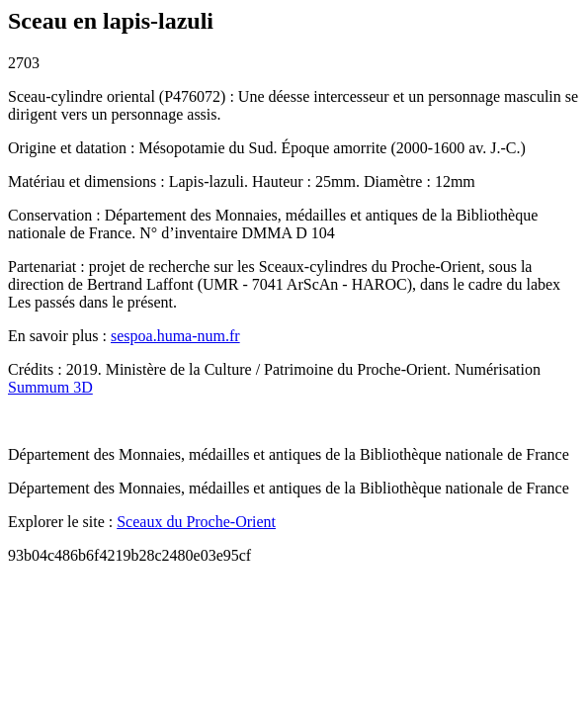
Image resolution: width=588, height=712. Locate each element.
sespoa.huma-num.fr (175, 336)
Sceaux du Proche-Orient (196, 522)
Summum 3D (50, 387)
